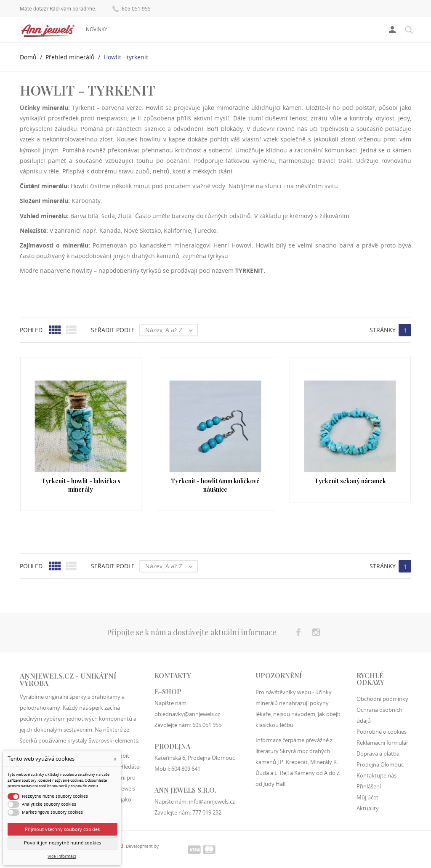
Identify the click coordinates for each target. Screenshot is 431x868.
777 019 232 (207, 812)
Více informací (62, 856)
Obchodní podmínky (382, 699)
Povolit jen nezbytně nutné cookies (63, 843)
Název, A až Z (171, 330)
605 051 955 (132, 8)
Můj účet (367, 797)
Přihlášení (369, 786)
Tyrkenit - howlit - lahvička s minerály (81, 485)
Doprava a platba (378, 754)
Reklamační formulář (382, 743)
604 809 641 (186, 769)
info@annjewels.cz (212, 801)
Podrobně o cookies (382, 732)
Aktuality (368, 808)
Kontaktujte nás (376, 775)
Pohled (31, 330)
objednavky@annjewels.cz (187, 714)
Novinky (97, 29)
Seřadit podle (113, 330)
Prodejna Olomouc (380, 764)
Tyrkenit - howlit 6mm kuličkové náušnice (215, 485)
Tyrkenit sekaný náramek (350, 481)
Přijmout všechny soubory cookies (62, 829)
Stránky (383, 330)
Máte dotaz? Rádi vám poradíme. (58, 9)
